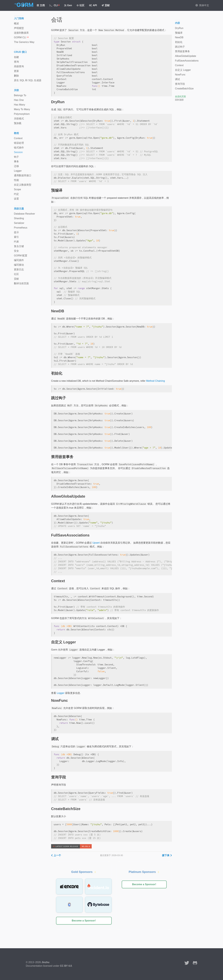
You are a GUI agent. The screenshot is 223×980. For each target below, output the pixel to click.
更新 (16, 71)
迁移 (16, 166)
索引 (16, 237)
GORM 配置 (21, 256)
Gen (68, 5)
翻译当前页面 (21, 283)
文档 (41, 5)
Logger (61, 693)
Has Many (20, 105)
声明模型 (19, 28)
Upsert (96, 543)
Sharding (19, 218)
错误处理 (19, 143)
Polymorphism (22, 114)
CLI (54, 5)
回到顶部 (179, 100)
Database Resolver (24, 214)
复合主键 (19, 246)
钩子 (16, 157)
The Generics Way (24, 42)
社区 (81, 5)
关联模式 (19, 119)
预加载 (18, 123)
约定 (16, 194)
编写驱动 (19, 265)
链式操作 (19, 148)
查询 (16, 62)
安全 (16, 251)
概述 (16, 23)
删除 (16, 76)
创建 (16, 57)
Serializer (19, 223)
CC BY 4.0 (66, 966)
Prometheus (21, 228)
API (93, 5)
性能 (16, 180)
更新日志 (19, 269)
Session (18, 152)
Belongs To (20, 95)
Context (18, 138)
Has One (19, 100)
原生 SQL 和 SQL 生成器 (28, 80)
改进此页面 (180, 97)
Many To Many (22, 109)
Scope (17, 189)
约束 (16, 242)
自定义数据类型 (23, 185)
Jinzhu (45, 962)
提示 (16, 232)
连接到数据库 (21, 33)
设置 (16, 199)
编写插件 (19, 260)
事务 (16, 162)
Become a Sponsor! (84, 921)
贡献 (106, 5)
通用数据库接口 (23, 175)
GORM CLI (21, 37)
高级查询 (19, 66)
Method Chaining (156, 381)
